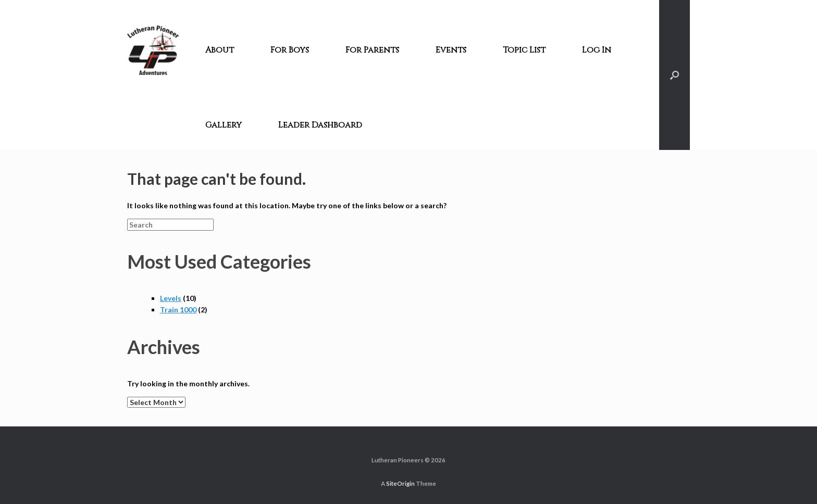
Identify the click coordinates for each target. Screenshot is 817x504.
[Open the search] (674, 75)
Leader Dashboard (320, 125)
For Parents (372, 50)
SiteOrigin (400, 483)
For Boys (290, 50)
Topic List (524, 50)
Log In (597, 50)
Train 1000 (178, 310)
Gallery (224, 125)
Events (451, 50)
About (220, 50)
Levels (171, 298)
